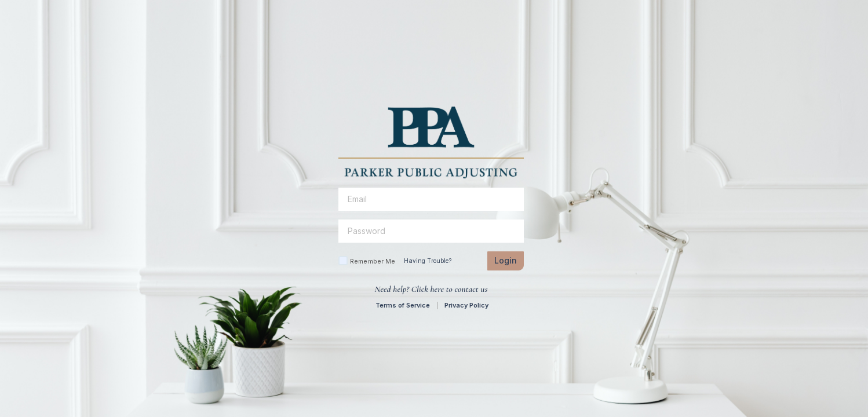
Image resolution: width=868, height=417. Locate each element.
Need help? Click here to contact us (431, 289)
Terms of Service (403, 305)
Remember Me (373, 261)
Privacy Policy (466, 305)
